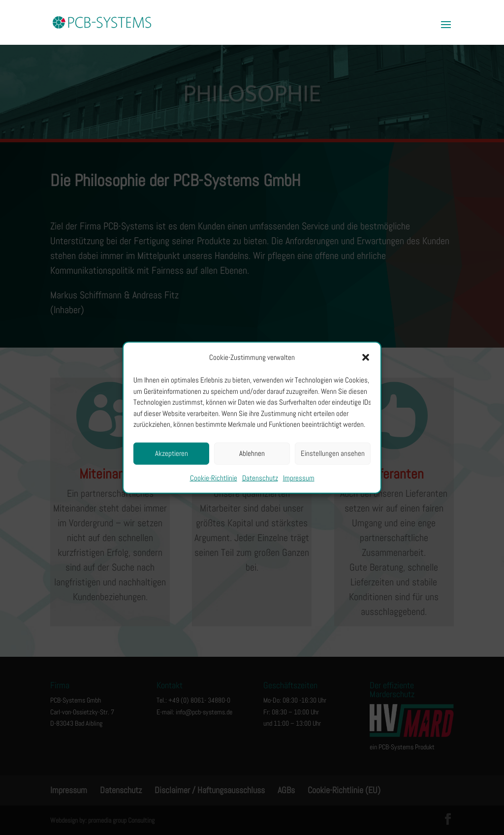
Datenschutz (260, 477)
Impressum (299, 477)
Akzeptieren (172, 453)
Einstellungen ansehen (333, 453)
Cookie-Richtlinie (214, 477)
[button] (366, 357)
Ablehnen (252, 453)
